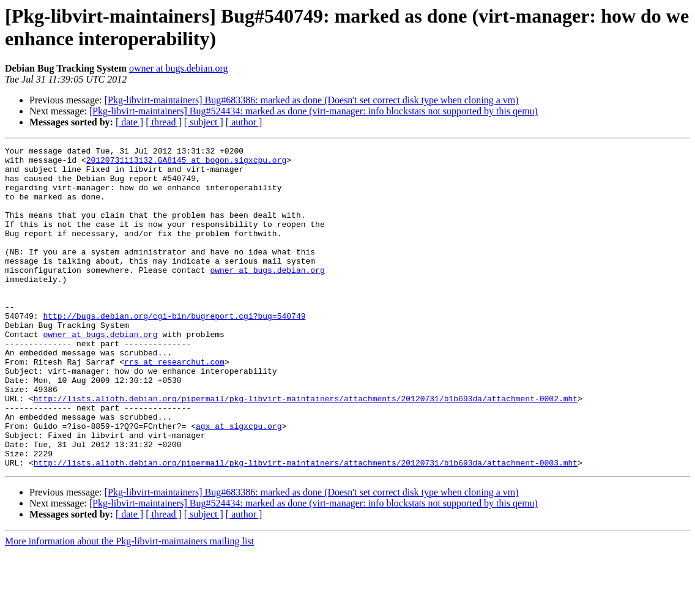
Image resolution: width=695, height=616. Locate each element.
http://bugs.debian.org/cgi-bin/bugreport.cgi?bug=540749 (174, 351)
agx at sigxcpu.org (239, 483)
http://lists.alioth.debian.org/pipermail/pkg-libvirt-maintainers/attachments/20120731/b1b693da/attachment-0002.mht (306, 450)
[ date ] (129, 122)
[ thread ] (164, 122)
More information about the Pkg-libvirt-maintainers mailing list (129, 605)
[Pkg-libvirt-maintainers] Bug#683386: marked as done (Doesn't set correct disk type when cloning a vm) (312, 100)
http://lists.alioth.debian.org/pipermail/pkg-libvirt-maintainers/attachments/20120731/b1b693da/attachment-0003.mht (306, 527)
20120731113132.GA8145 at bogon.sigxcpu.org (187, 163)
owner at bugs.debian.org (178, 68)
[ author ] (244, 122)
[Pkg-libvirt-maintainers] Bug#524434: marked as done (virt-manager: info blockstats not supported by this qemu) (314, 111)
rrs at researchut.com (174, 406)
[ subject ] (204, 122)
